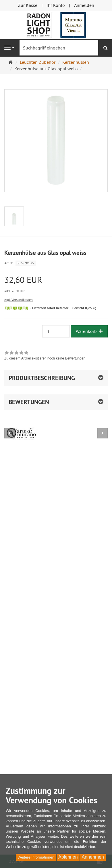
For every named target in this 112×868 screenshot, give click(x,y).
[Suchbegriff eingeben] (59, 48)
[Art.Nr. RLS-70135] (56, 263)
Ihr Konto (56, 5)
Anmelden (84, 5)
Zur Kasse (28, 5)
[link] (45, 356)
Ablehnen (68, 857)
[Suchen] (106, 48)
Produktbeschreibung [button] (42, 378)
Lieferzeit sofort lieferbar (50, 308)
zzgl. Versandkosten (19, 300)
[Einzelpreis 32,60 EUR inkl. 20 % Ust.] (56, 285)
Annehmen (93, 857)
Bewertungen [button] (29, 402)
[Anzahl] (56, 331)
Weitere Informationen (36, 857)
